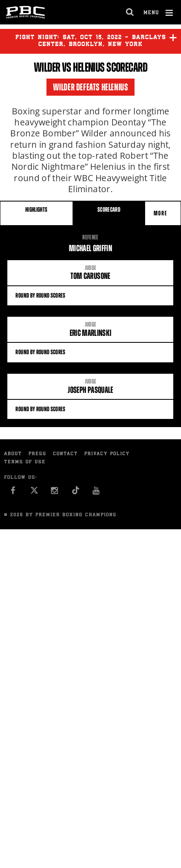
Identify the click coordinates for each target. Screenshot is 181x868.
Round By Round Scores (90, 295)
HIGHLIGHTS (36, 209)
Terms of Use (25, 462)
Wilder (47, 67)
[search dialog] (130, 12)
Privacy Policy (107, 454)
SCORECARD (109, 209)
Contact (65, 454)
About (13, 454)
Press (38, 454)
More (161, 213)
